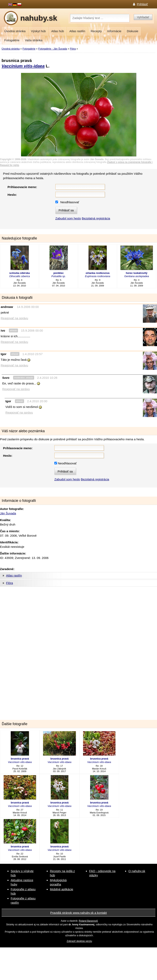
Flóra (73, 49)
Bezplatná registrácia (96, 218)
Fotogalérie (12, 40)
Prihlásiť (142, 4)
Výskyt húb (38, 31)
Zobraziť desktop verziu (79, 941)
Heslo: (12, 195)
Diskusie (133, 31)
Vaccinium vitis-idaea (23, 66)
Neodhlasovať (70, 202)
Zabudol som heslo (68, 218)
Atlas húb (58, 31)
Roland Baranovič (88, 921)
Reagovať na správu (15, 318)
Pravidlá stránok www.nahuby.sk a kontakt (79, 913)
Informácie (114, 31)
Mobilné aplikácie (62, 889)
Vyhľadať (143, 17)
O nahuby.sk (137, 871)
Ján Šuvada (8, 513)
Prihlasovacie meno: (22, 187)
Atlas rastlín (77, 31)
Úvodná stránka (15, 31)
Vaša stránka (34, 40)
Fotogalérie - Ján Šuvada (53, 49)
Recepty (96, 31)
